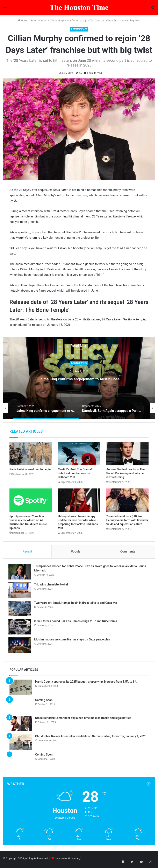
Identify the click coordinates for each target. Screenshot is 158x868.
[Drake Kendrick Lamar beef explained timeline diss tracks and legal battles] (21, 726)
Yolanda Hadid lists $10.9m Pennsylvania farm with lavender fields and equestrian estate (127, 520)
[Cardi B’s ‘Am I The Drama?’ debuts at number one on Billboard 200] (79, 454)
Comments (128, 551)
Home (23, 20)
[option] (79, 378)
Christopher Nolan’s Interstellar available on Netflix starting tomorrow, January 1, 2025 (91, 738)
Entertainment (39, 20)
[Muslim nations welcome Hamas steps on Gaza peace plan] (21, 646)
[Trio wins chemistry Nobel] (21, 591)
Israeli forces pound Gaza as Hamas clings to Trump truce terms (77, 622)
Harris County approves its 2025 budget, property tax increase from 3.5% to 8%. (86, 683)
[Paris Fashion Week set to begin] (31, 454)
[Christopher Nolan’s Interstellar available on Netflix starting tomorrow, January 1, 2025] (21, 744)
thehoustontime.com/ (68, 860)
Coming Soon (44, 702)
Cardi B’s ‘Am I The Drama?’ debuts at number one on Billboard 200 (75, 473)
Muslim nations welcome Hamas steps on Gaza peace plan (73, 640)
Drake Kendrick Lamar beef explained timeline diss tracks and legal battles (83, 720)
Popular (76, 551)
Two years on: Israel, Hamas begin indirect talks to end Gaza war (77, 604)
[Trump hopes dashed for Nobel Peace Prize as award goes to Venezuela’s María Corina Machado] (21, 573)
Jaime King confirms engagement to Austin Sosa (79, 378)
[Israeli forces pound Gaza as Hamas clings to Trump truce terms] (21, 628)
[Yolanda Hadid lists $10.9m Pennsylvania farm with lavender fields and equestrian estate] (127, 500)
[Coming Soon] (21, 707)
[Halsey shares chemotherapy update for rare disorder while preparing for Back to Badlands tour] (79, 500)
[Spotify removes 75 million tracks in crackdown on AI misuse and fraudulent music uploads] (31, 500)
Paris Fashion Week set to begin (30, 469)
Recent (27, 551)
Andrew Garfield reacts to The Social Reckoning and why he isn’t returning (125, 473)
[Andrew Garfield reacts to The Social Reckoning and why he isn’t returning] (127, 454)
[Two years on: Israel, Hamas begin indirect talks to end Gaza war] (21, 609)
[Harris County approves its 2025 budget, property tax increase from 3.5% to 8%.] (21, 689)
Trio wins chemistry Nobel (52, 585)
